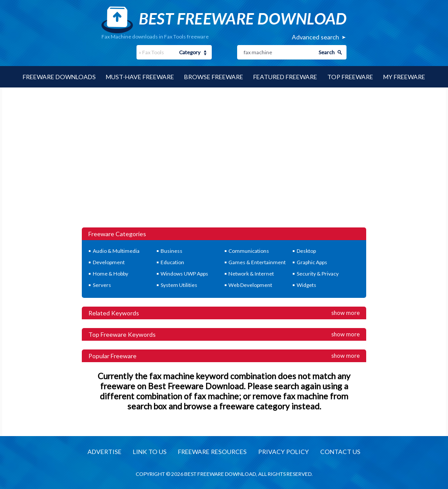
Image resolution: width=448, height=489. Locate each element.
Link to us (150, 452)
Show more (345, 313)
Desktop (306, 251)
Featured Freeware (285, 77)
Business (171, 251)
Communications (249, 251)
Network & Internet (251, 274)
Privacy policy (283, 452)
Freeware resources (212, 452)
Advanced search (315, 37)
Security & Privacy (318, 274)
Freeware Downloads (59, 77)
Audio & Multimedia (116, 251)
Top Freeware (350, 77)
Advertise (105, 452)
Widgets (306, 285)
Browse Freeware (214, 77)
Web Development (250, 285)
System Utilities (179, 285)
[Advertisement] (224, 162)
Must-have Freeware (140, 77)
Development (109, 262)
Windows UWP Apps (184, 274)
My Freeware (404, 77)
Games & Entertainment (257, 262)
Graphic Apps (312, 262)
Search (327, 52)
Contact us (340, 452)
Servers (102, 285)
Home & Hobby (110, 274)
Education (172, 262)
